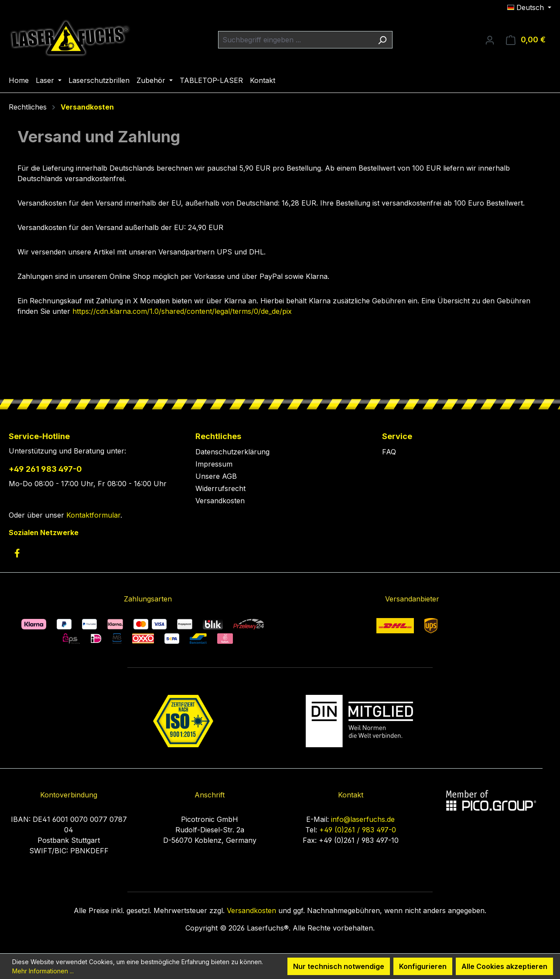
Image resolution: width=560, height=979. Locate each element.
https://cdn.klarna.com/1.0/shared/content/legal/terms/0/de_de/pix (182, 311)
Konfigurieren (423, 966)
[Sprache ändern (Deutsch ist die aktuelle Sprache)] (529, 7)
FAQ (389, 452)
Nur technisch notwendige (339, 966)
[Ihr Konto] (490, 40)
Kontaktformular (93, 515)
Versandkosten (220, 501)
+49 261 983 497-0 (45, 469)
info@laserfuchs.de (363, 819)
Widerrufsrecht (220, 488)
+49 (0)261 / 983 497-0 (358, 830)
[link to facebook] (17, 553)
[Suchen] (382, 40)
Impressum (214, 464)
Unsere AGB (216, 476)
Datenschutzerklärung (232, 452)
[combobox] (295, 40)
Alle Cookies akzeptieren (504, 966)
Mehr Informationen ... (43, 971)
